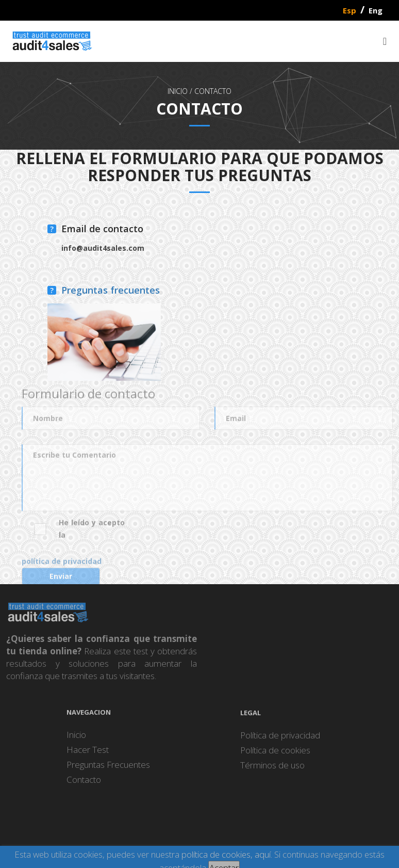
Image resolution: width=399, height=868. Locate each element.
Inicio (76, 739)
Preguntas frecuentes (111, 291)
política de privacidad (62, 570)
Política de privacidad (280, 740)
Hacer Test (88, 754)
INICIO (178, 91)
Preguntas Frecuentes (108, 769)
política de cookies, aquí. (227, 854)
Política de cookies (275, 755)
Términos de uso (272, 770)
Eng (376, 10)
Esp (350, 10)
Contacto (213, 91)
